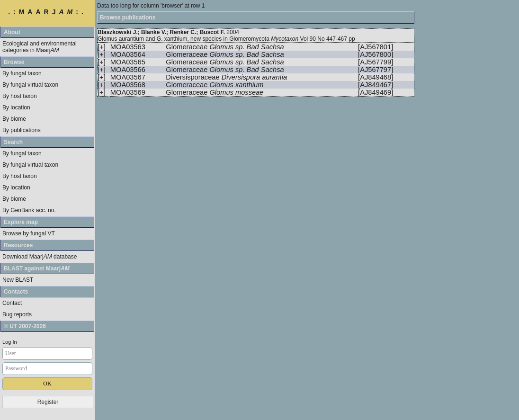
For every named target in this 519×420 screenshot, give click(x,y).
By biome (14, 119)
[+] (102, 47)
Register (48, 402)
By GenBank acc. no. (29, 210)
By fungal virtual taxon (30, 85)
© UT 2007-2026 (25, 326)
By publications (22, 130)
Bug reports (17, 314)
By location (16, 107)
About (12, 32)
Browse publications (128, 18)
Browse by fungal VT (29, 233)
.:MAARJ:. (47, 12)
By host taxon (20, 96)
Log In (10, 342)
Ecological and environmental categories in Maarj (40, 47)
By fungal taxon (22, 73)
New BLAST (18, 280)
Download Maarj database (40, 257)
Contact (12, 303)
